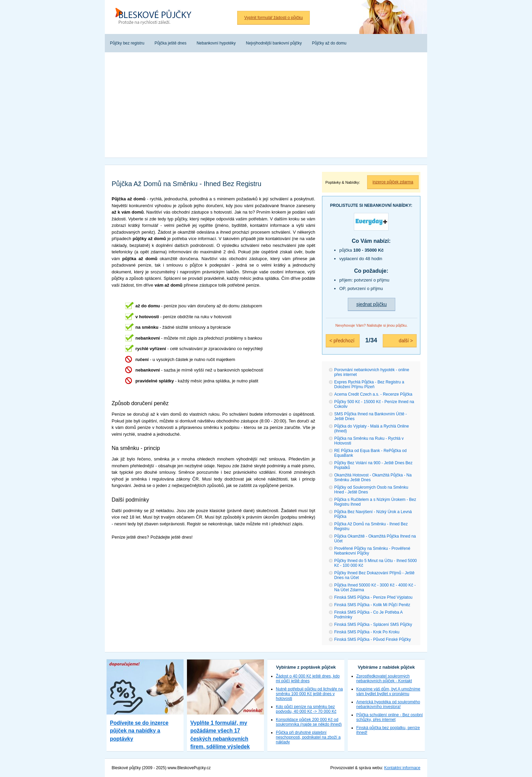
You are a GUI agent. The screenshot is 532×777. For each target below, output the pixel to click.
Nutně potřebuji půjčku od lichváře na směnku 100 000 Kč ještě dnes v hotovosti (309, 694)
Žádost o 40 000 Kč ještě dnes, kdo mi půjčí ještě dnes (308, 679)
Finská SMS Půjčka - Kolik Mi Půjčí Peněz (372, 605)
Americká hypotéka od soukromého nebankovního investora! (388, 704)
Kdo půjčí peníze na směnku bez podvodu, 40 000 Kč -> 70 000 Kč (306, 709)
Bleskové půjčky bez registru (156, 17)
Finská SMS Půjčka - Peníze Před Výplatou (373, 597)
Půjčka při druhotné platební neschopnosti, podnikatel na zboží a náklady (308, 737)
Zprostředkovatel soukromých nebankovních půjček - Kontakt (384, 679)
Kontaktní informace (402, 768)
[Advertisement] (266, 107)
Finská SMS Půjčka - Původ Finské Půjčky (373, 639)
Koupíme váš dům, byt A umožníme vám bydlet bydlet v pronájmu (388, 691)
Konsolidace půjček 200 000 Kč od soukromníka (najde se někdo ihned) (309, 722)
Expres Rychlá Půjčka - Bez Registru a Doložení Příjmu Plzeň (369, 384)
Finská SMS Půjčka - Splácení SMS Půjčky (373, 625)
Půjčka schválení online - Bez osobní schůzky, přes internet (389, 717)
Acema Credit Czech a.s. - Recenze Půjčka (373, 394)
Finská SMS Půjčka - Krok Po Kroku (367, 632)
